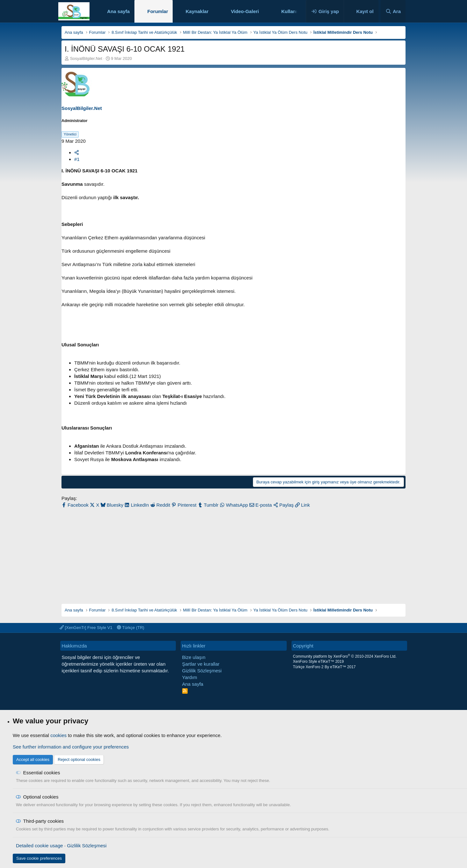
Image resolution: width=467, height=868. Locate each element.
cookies (58, 735)
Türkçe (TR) (131, 628)
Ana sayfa (118, 11)
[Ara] (393, 11)
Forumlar (158, 11)
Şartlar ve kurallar (201, 664)
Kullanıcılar (294, 11)
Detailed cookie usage (40, 846)
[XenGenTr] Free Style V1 (86, 628)
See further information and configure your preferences (71, 747)
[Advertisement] (233, 553)
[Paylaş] (77, 152)
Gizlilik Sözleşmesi (202, 671)
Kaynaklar (197, 11)
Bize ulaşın (194, 657)
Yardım (190, 677)
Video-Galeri (245, 11)
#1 (77, 159)
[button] (213, 11)
